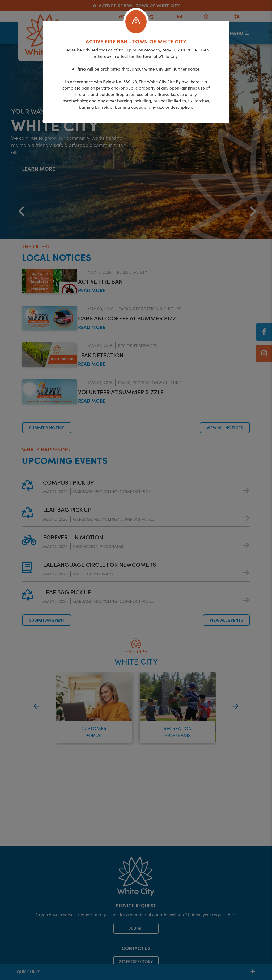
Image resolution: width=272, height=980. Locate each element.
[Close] (223, 28)
